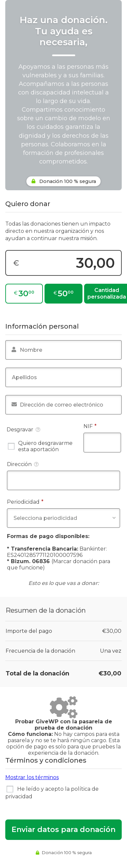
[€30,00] (24, 294)
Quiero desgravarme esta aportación (40, 446)
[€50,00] (63, 294)
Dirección (23, 464)
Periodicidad (39, 502)
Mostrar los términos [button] (32, 777)
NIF (102, 426)
